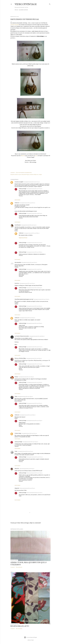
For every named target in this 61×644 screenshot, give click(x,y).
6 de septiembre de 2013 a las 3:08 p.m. (32, 233)
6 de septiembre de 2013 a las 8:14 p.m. (34, 288)
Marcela (23, 156)
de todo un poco (18, 174)
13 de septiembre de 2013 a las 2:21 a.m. (25, 451)
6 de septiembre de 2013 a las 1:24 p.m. (29, 225)
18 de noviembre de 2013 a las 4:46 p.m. (35, 473)
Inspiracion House (23, 238)
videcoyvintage (23, 189)
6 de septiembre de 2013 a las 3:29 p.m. (27, 283)
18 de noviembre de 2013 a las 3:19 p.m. (27, 488)
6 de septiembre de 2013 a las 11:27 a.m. (28, 203)
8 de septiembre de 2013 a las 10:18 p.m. (28, 415)
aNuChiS (17, 469)
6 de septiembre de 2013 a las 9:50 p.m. (34, 358)
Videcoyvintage (26, 4)
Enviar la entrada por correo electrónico (24, 173)
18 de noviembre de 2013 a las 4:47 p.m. (35, 493)
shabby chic (36, 174)
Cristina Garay (18, 433)
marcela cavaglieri (19, 182)
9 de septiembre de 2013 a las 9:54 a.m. (29, 433)
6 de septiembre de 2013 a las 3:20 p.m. (29, 262)
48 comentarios (19, 629)
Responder (17, 200)
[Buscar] (50, 4)
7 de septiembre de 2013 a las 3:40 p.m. (35, 243)
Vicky (16, 451)
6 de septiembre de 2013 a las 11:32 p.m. (35, 323)
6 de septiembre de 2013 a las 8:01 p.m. (35, 213)
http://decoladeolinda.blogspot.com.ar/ (24, 299)
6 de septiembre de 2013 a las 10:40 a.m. (32, 182)
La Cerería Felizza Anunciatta (22, 336)
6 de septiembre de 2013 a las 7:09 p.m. (42, 299)
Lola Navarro (18, 225)
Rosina (16, 377)
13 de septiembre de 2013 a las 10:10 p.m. (35, 457)
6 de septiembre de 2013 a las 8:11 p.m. (34, 269)
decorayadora (18, 262)
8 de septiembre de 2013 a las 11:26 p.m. (35, 421)
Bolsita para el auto (20, 626)
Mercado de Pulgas (25, 174)
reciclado (31, 174)
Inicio (16, 10)
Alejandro (17, 488)
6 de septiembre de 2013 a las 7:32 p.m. (28, 318)
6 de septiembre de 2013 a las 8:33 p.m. (37, 336)
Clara (16, 396)
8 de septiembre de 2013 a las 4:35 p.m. (25, 397)
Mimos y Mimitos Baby (20, 358)
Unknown (17, 203)
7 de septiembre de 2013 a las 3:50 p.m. (35, 382)
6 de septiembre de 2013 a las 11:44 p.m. (35, 347)
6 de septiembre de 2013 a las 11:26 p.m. (35, 306)
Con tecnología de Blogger (31, 637)
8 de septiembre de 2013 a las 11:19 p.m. (34, 403)
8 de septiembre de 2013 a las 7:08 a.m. (35, 252)
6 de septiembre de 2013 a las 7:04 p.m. (35, 189)
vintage (40, 174)
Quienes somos (23, 10)
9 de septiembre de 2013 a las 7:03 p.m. (30, 442)
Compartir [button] (13, 173)
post (36, 156)
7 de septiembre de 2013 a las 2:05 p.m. (26, 377)
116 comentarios (19, 567)
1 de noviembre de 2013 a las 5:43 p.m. (27, 469)
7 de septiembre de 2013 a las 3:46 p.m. (35, 364)
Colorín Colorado (15, 25)
